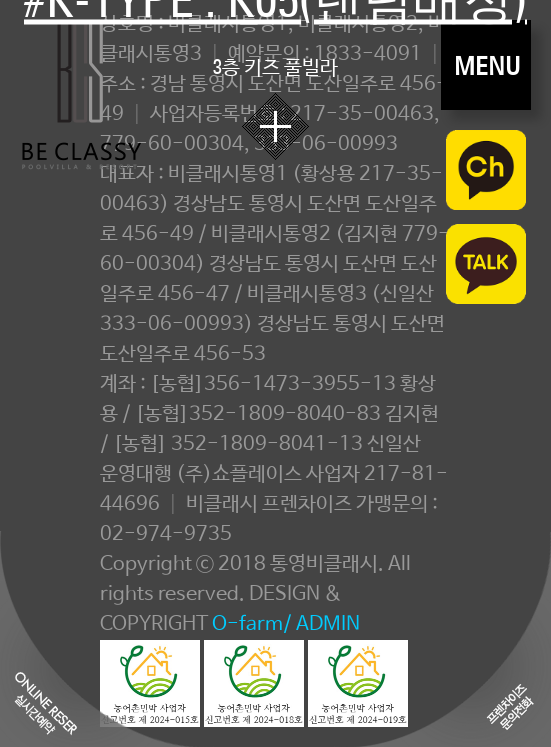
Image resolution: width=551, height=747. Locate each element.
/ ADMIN (321, 624)
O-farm (247, 624)
